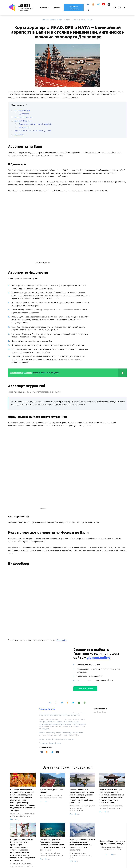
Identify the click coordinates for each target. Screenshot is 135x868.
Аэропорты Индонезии (24, 117)
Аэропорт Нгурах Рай (23, 121)
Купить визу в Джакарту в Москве (52, 754)
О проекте (56, 8)
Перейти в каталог (85, 652)
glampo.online (98, 621)
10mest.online (62, 604)
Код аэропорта (25, 127)
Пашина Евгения (47, 673)
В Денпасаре (24, 114)
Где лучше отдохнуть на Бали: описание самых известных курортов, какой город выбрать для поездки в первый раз (52, 805)
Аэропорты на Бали (22, 111)
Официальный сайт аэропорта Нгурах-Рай (35, 124)
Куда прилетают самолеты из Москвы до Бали (33, 131)
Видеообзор (19, 135)
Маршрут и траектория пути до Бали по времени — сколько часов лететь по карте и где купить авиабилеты (82, 805)
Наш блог (44, 8)
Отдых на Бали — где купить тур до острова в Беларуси (112, 802)
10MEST (24, 6)
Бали (68, 20)
